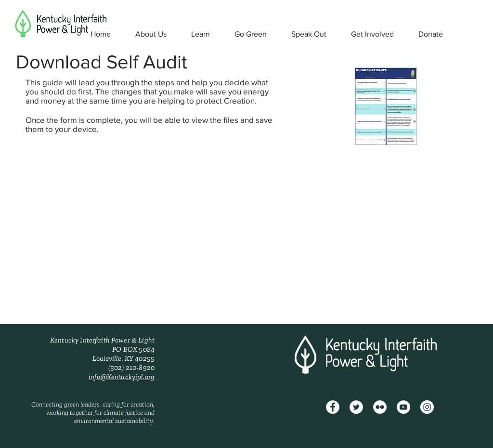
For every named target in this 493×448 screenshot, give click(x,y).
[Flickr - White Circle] (380, 407)
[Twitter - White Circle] (356, 407)
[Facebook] (333, 407)
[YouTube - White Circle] (403, 407)
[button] (151, 34)
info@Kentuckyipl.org (122, 377)
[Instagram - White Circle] (427, 407)
